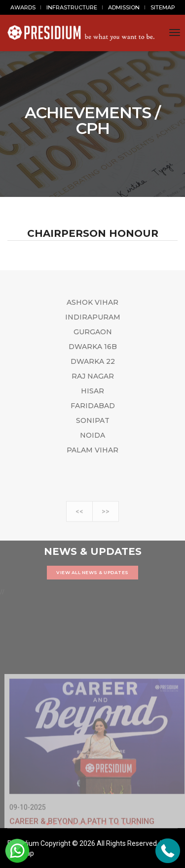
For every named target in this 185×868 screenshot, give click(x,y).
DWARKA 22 (93, 361)
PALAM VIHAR (92, 450)
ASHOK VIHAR (92, 302)
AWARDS (23, 7)
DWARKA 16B (93, 347)
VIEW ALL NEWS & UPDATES (92, 572)
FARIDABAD (93, 406)
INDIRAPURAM (93, 317)
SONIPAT (93, 420)
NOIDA (92, 435)
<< (79, 519)
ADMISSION (124, 7)
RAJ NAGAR (93, 376)
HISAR (92, 391)
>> (106, 519)
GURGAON (93, 332)
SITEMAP (163, 7)
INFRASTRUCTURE (72, 7)
